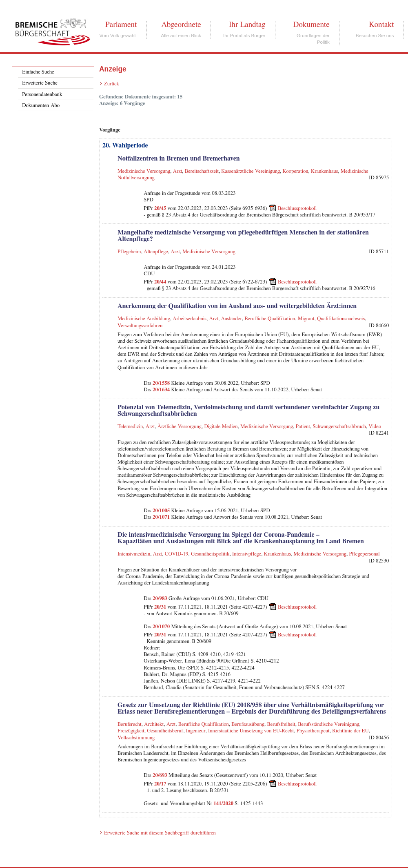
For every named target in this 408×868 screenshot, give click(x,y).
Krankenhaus (324, 171)
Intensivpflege (247, 554)
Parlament (121, 25)
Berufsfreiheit (281, 724)
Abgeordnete (181, 25)
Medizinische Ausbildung (144, 319)
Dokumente (311, 25)
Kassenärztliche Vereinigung (251, 171)
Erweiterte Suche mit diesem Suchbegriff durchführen (160, 833)
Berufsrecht (130, 724)
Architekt (154, 724)
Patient (303, 427)
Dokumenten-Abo (41, 106)
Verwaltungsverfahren (140, 326)
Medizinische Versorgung (144, 171)
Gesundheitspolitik (210, 554)
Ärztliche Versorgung (180, 427)
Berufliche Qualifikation (270, 319)
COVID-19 (177, 554)
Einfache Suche (38, 72)
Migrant (306, 319)
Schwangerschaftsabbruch (339, 427)
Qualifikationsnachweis (341, 319)
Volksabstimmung (136, 738)
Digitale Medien (221, 427)
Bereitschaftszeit (202, 171)
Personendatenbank (42, 95)
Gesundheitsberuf (165, 731)
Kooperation (296, 171)
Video (375, 427)
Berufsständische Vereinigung (328, 724)
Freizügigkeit (131, 731)
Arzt (178, 171)
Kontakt (381, 25)
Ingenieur (196, 731)
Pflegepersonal (364, 554)
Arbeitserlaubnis (190, 319)
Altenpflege (156, 252)
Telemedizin (130, 427)
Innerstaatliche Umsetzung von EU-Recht (251, 731)
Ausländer (232, 319)
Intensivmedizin (134, 554)
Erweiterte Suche (40, 83)
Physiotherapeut (313, 731)
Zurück (112, 84)
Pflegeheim (129, 252)
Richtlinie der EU (350, 731)
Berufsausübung (248, 724)
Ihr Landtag (247, 25)
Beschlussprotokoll (297, 208)
